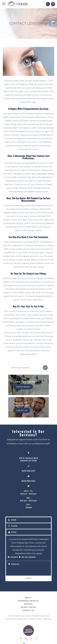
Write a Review (23, 387)
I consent (13, 557)
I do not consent (27, 557)
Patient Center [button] (28, 607)
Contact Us (22, 411)
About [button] (29, 598)
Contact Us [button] (29, 610)
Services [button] (29, 604)
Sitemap (47, 619)
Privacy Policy (35, 619)
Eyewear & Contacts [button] (29, 601)
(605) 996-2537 (28, 471)
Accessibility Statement (17, 619)
